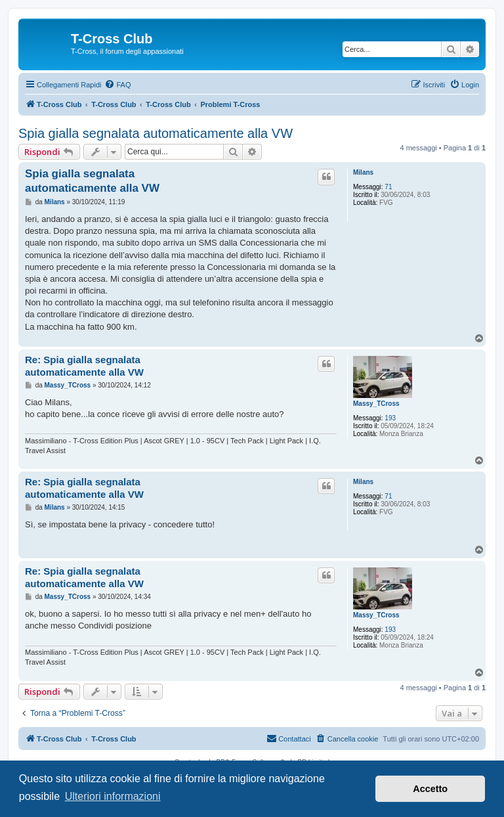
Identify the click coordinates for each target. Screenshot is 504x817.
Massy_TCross (376, 404)
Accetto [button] (430, 789)
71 (388, 187)
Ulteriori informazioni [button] (113, 796)
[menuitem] (117, 85)
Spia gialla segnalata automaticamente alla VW (156, 133)
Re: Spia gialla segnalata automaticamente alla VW (84, 366)
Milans (363, 172)
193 (390, 418)
